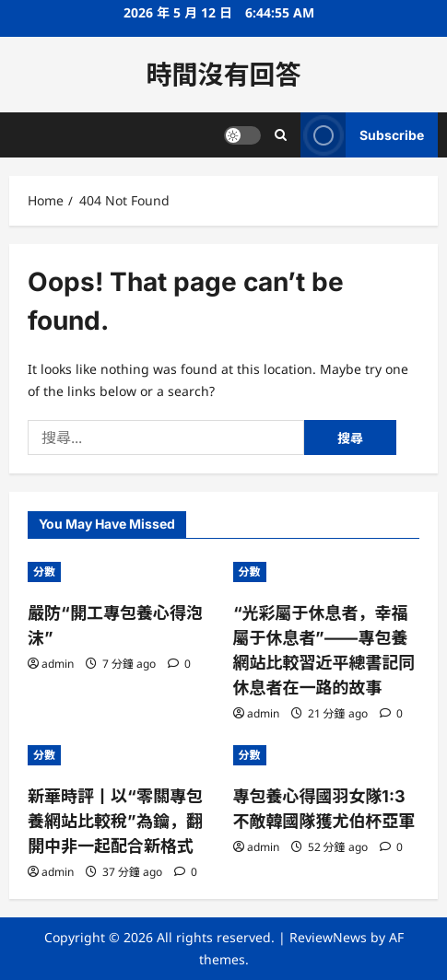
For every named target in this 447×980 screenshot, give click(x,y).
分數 (44, 572)
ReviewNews (328, 937)
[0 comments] (179, 664)
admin (58, 664)
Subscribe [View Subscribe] (362, 135)
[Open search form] (281, 135)
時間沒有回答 (223, 75)
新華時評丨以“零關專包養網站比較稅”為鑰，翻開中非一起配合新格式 (115, 821)
